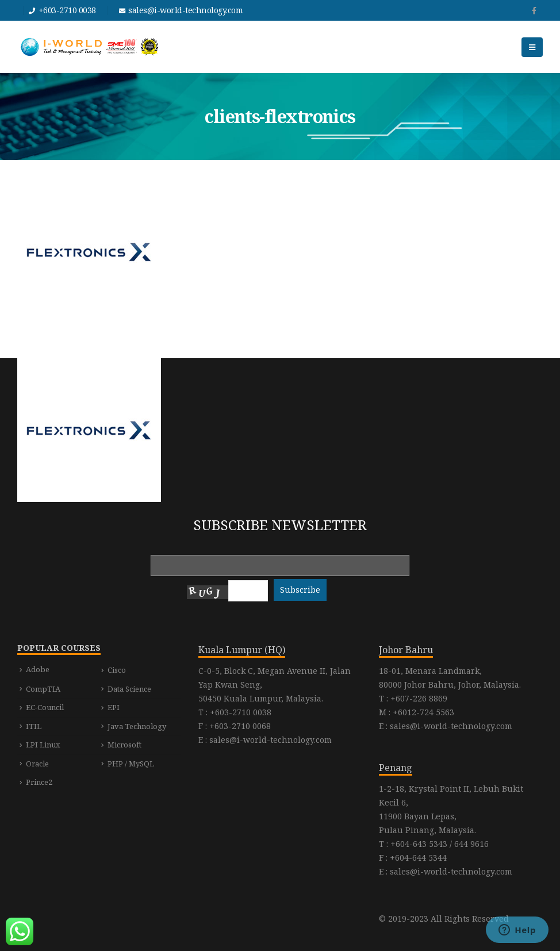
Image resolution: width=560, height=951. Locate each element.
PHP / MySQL (131, 764)
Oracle (37, 764)
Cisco (117, 670)
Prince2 (39, 782)
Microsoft (124, 745)
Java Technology (137, 726)
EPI (114, 707)
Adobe (38, 669)
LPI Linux (43, 745)
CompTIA (43, 689)
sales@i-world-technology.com (185, 10)
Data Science (129, 689)
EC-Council (45, 707)
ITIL (34, 726)
